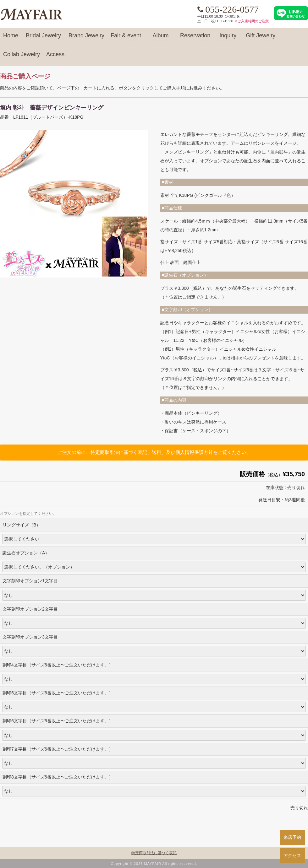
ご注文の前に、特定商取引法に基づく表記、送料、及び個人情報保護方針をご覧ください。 (154, 452)
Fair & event (126, 38)
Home (11, 38)
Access (55, 57)
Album (161, 38)
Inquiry (228, 38)
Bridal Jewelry (43, 38)
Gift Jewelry (261, 38)
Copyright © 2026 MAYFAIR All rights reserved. (154, 864)
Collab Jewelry (22, 57)
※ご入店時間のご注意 (251, 21)
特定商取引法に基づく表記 (154, 853)
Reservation (195, 38)
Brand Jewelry (86, 38)
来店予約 (292, 837)
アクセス (292, 855)
